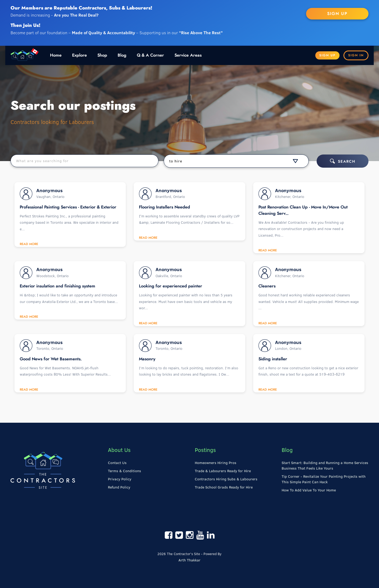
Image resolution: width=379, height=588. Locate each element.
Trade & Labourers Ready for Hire (223, 471)
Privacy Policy (120, 479)
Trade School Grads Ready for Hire (224, 487)
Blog (122, 55)
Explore (79, 55)
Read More (29, 244)
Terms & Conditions (124, 471)
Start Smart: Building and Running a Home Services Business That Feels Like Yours (325, 465)
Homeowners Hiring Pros (216, 463)
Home (56, 55)
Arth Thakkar (189, 560)
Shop (102, 55)
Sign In (356, 55)
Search (343, 161)
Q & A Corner (150, 55)
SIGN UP (337, 14)
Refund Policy (119, 487)
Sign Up (327, 55)
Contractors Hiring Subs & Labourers (226, 479)
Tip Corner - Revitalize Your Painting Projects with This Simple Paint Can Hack (324, 479)
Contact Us (117, 463)
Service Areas (188, 55)
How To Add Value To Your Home (309, 490)
